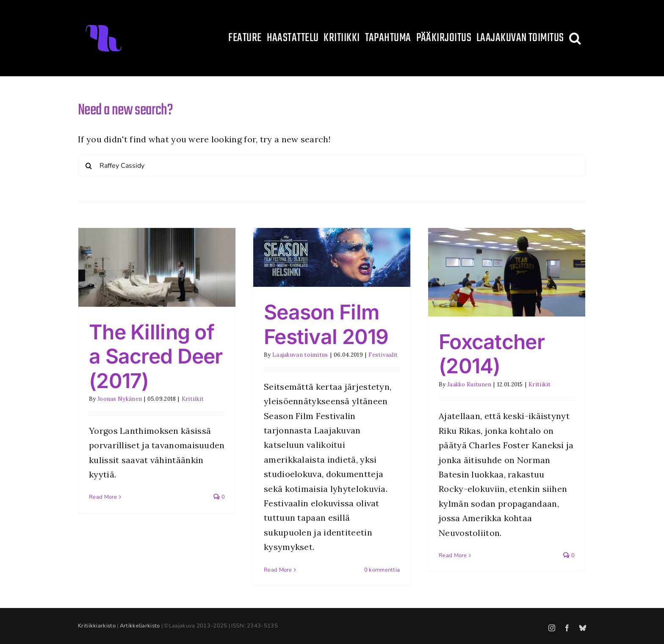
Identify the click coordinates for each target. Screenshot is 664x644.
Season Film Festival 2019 (326, 324)
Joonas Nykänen (120, 399)
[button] (575, 38)
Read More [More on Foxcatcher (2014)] (453, 555)
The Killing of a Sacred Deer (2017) (156, 356)
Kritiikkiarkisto (97, 626)
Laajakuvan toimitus (300, 355)
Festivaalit (383, 355)
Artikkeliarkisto (140, 626)
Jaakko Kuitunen (469, 384)
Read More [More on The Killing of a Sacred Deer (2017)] (103, 497)
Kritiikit (193, 399)
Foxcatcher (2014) (492, 354)
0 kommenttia (382, 570)
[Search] (89, 166)
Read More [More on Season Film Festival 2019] (278, 570)
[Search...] (332, 166)
